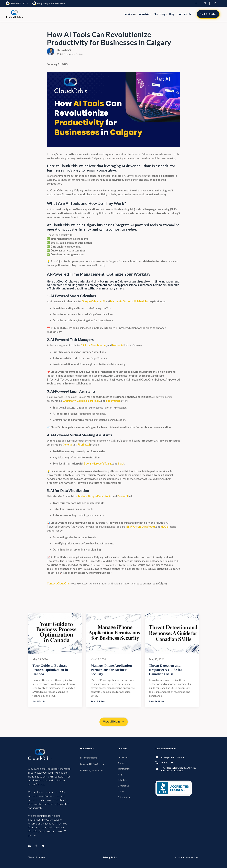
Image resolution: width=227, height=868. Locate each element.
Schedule (122, 780)
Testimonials (124, 769)
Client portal (124, 797)
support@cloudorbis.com (51, 3)
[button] (130, 14)
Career (121, 791)
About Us (123, 763)
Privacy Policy (110, 857)
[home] (14, 14)
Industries (123, 757)
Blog (172, 14)
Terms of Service (36, 857)
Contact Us (184, 14)
